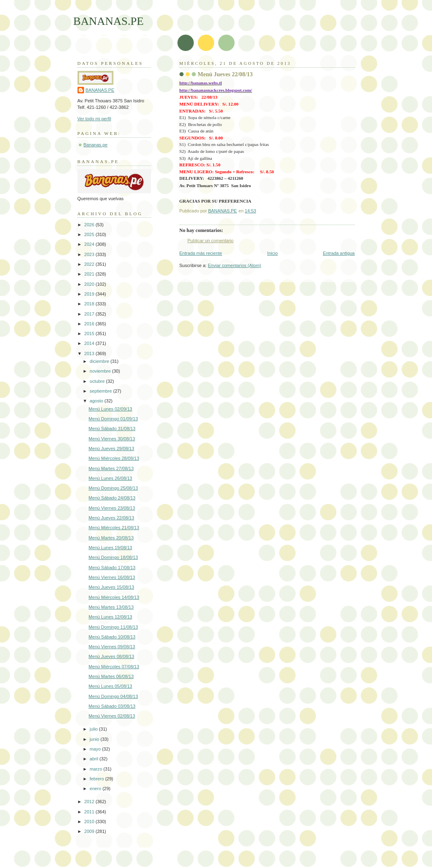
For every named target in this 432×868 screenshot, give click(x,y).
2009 (90, 831)
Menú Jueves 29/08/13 (111, 448)
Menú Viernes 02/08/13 (112, 716)
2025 (90, 234)
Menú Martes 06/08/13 (111, 676)
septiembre (102, 391)
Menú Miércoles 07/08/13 (114, 667)
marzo (97, 769)
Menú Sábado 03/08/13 (112, 706)
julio (94, 729)
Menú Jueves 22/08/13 (111, 518)
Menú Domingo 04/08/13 (113, 696)
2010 (90, 822)
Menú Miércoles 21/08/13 (114, 528)
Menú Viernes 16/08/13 (112, 577)
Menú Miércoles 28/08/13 (114, 458)
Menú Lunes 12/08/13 (110, 617)
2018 (90, 304)
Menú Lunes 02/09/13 (110, 409)
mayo (96, 749)
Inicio (272, 253)
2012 (90, 802)
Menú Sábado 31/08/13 (112, 428)
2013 (90, 353)
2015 (90, 334)
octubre (98, 381)
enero (96, 788)
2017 (90, 314)
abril (95, 759)
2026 (90, 225)
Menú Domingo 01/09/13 (113, 419)
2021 (90, 274)
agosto (97, 401)
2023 (90, 254)
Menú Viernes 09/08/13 (112, 647)
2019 (90, 294)
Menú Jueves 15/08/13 (111, 587)
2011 (90, 812)
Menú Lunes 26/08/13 (110, 478)
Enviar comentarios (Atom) (235, 265)
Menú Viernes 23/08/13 (112, 508)
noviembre (101, 371)
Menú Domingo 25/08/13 (113, 488)
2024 (90, 244)
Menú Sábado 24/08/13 (112, 498)
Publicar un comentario (211, 241)
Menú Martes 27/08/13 (111, 468)
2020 (90, 284)
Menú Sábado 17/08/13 (112, 568)
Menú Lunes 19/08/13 (110, 548)
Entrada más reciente (201, 253)
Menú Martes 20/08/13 (111, 538)
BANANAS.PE (109, 21)
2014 (90, 343)
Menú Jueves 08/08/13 (111, 656)
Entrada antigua (339, 253)
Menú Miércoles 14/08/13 (114, 597)
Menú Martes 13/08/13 (111, 607)
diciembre (100, 361)
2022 (90, 264)
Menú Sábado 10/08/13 (112, 637)
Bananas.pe (96, 145)
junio (95, 739)
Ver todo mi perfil (94, 119)
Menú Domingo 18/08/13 (113, 557)
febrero (97, 779)
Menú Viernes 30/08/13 (112, 439)
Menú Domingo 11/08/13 (113, 627)
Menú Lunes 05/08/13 (110, 686)
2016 (90, 324)
